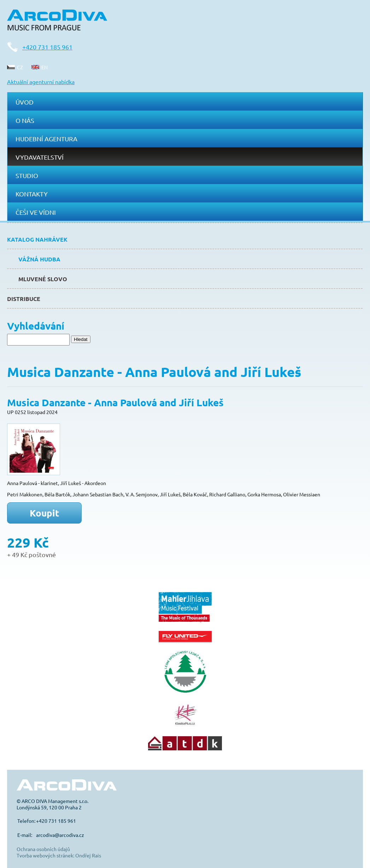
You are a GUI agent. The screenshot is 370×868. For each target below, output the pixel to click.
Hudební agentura (46, 139)
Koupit (45, 513)
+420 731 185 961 (47, 47)
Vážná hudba (39, 259)
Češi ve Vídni (36, 212)
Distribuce (24, 299)
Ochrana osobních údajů (43, 849)
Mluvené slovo (43, 279)
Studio (27, 175)
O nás (25, 120)
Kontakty (32, 194)
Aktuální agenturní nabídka (41, 82)
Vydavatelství (40, 157)
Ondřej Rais (88, 855)
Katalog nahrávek (37, 239)
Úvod (25, 102)
